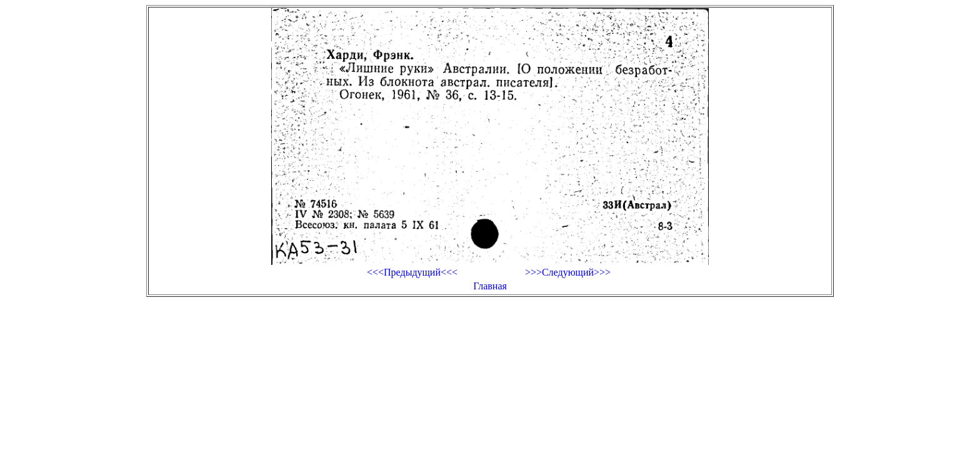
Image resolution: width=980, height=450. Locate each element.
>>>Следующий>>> (568, 272)
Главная (490, 286)
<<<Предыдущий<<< (412, 272)
